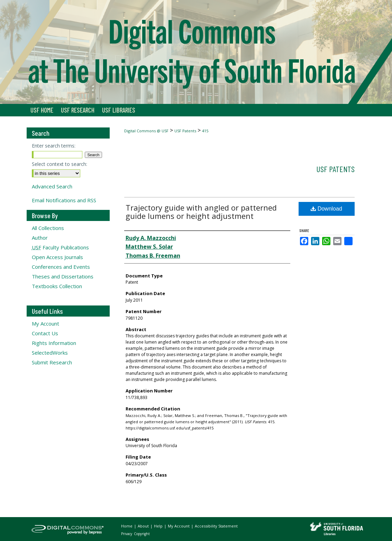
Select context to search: (60, 164)
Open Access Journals (57, 257)
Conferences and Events (61, 267)
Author (40, 238)
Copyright (142, 534)
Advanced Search (52, 186)
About (144, 526)
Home (127, 526)
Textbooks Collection (57, 286)
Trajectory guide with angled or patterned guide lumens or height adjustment (201, 212)
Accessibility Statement (216, 526)
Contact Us (45, 333)
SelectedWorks (50, 353)
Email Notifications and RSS (64, 200)
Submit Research (52, 362)
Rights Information (54, 343)
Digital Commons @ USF (146, 131)
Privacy (127, 534)
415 (205, 131)
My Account (45, 323)
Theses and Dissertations (63, 276)
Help (159, 526)
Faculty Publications (60, 247)
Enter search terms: (54, 146)
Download (326, 209)
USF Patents (185, 131)
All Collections (48, 228)
